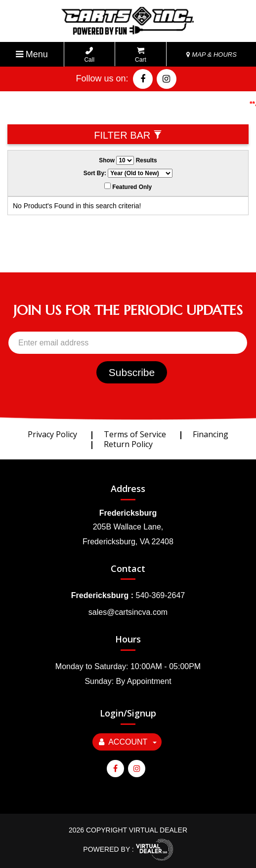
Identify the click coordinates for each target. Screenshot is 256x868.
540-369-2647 (161, 595)
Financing (211, 434)
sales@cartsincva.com (128, 612)
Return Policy (128, 444)
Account (128, 742)
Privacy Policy (52, 434)
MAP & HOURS (212, 55)
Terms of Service (135, 434)
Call (89, 55)
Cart (141, 55)
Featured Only (128, 187)
